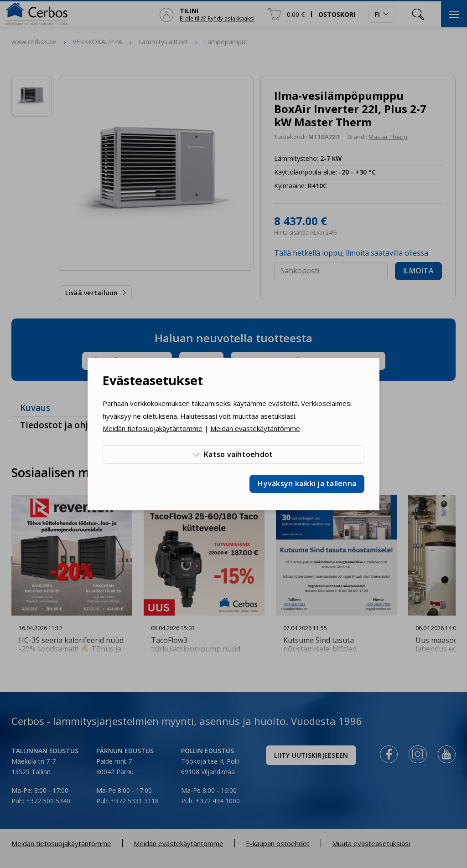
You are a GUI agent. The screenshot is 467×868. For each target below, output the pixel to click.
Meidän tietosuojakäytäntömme (153, 428)
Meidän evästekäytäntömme (255, 428)
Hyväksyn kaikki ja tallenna (307, 483)
